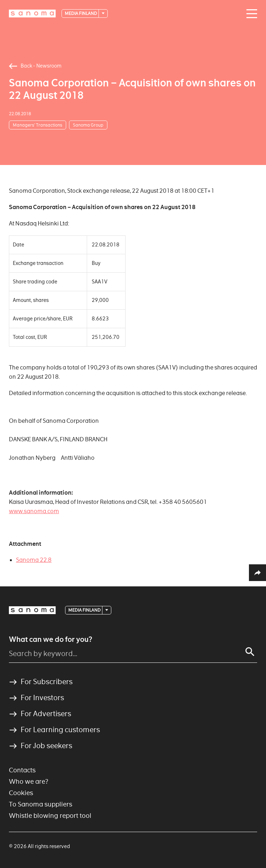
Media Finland (81, 13)
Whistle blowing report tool (50, 816)
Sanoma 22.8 (34, 560)
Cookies (21, 793)
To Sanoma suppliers (41, 804)
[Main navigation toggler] (250, 14)
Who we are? (29, 781)
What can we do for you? (50, 639)
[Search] (250, 652)
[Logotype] (32, 14)
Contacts (22, 770)
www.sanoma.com (34, 511)
